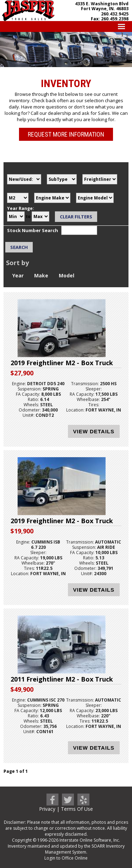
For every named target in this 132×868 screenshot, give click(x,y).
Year (18, 275)
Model (67, 275)
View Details (94, 431)
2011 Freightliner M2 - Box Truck (62, 679)
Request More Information (66, 134)
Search (19, 247)
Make (41, 275)
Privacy (47, 809)
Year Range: (21, 208)
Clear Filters (76, 217)
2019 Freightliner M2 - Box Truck (62, 363)
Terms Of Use (77, 809)
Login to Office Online (66, 858)
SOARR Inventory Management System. (85, 849)
